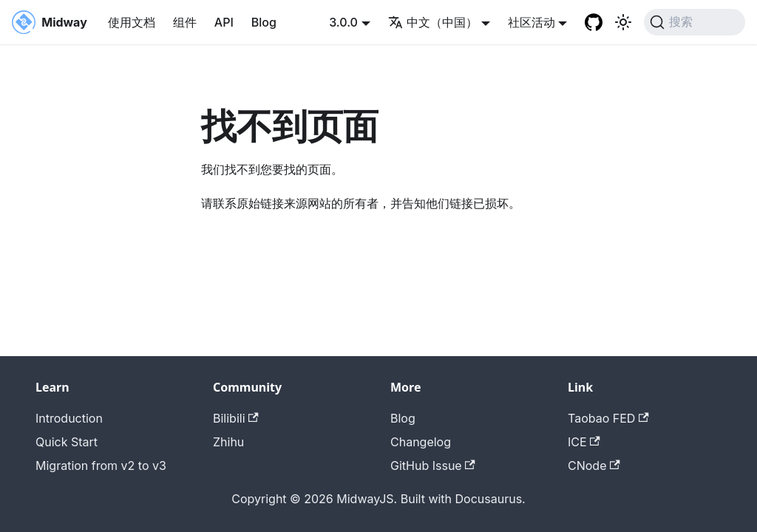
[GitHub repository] (594, 22)
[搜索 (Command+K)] (695, 22)
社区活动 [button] (532, 22)
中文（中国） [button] (433, 22)
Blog (264, 22)
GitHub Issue (433, 465)
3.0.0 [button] (343, 22)
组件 (185, 22)
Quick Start (67, 442)
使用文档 (132, 22)
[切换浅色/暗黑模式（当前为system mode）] (623, 22)
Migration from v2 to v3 (101, 465)
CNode (594, 465)
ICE (584, 442)
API (224, 22)
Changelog (421, 442)
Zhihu (228, 442)
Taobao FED (608, 418)
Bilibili (236, 418)
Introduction (69, 418)
